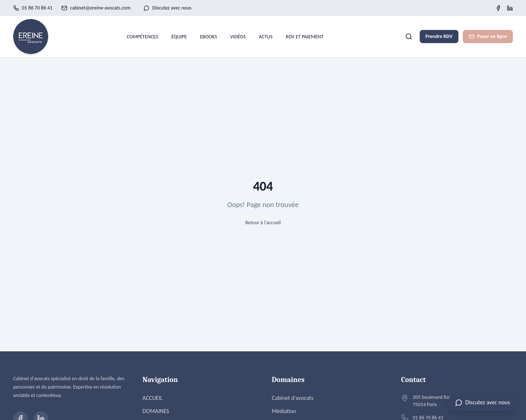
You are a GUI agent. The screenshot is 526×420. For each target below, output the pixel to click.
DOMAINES (156, 411)
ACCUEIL (153, 398)
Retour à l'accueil (263, 223)
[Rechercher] (409, 37)
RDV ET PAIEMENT (304, 37)
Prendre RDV (439, 36)
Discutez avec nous (167, 8)
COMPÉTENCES (142, 37)
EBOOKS (209, 37)
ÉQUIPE (179, 37)
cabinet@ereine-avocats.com (96, 8)
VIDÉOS (238, 37)
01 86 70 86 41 (33, 8)
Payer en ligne (488, 36)
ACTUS (266, 37)
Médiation (284, 411)
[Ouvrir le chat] (483, 402)
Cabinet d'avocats (293, 398)
